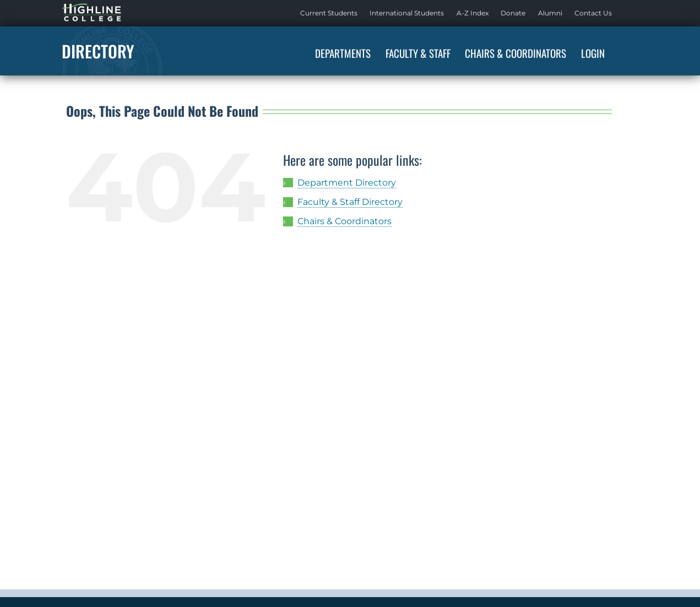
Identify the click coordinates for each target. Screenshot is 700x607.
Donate (513, 13)
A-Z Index (473, 13)
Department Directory (347, 183)
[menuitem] (329, 13)
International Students (407, 13)
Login (593, 53)
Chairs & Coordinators (515, 53)
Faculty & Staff (418, 53)
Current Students (329, 13)
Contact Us (593, 13)
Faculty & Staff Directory (350, 202)
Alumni (550, 13)
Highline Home (80, 13)
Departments (343, 53)
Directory (98, 51)
